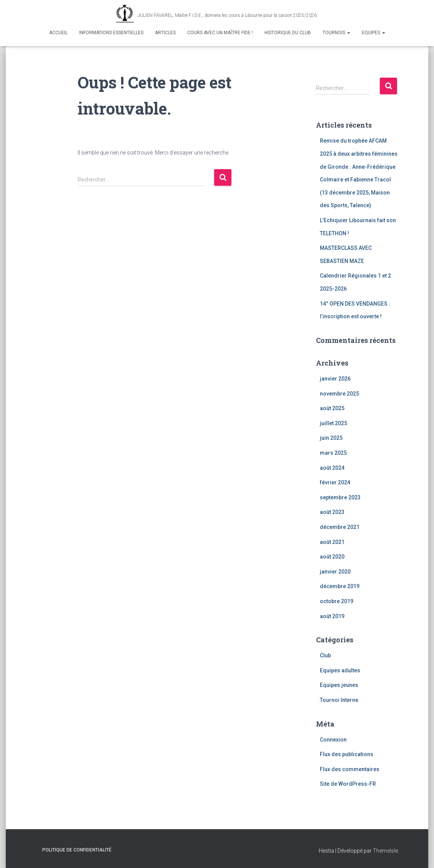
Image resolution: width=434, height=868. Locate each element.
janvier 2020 (335, 572)
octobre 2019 (337, 601)
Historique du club (288, 33)
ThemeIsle (385, 851)
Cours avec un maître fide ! (220, 33)
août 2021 (332, 542)
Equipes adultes (340, 670)
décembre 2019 (340, 586)
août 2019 (332, 616)
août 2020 (332, 557)
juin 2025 (331, 438)
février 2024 (335, 482)
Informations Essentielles (111, 33)
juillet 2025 (333, 423)
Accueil (58, 33)
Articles (165, 33)
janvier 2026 (335, 379)
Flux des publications (347, 754)
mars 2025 (333, 453)
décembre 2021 (340, 527)
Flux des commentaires (350, 769)
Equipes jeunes (339, 685)
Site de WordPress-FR (348, 784)
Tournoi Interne (339, 700)
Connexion (333, 740)
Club (325, 655)
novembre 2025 (339, 394)
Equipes (373, 33)
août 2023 (332, 512)
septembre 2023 (340, 497)
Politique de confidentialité (77, 850)
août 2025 (332, 408)
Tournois (336, 33)
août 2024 (332, 468)
